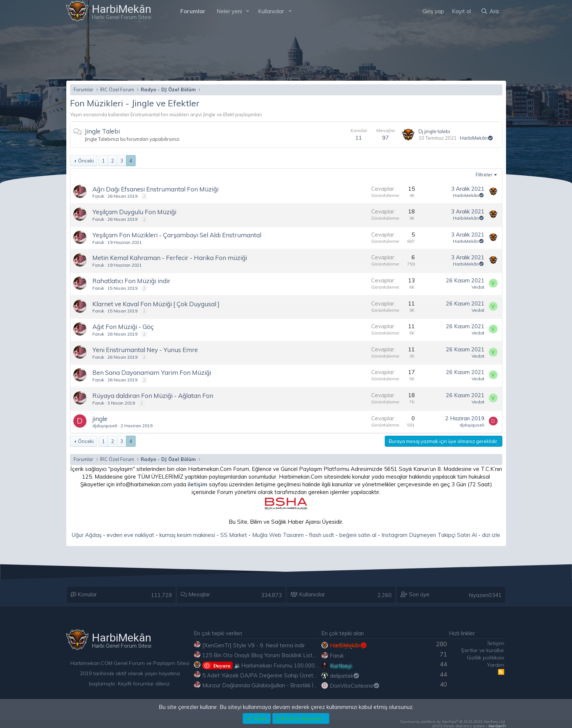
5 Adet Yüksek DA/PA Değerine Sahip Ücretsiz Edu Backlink (278, 675)
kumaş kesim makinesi (187, 535)
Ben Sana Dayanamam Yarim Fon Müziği (152, 372)
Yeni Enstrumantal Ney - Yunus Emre (145, 350)
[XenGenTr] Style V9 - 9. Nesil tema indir (254, 645)
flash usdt (322, 535)
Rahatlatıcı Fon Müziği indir (131, 281)
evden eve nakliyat (130, 535)
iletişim (198, 484)
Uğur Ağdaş (87, 535)
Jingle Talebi (102, 131)
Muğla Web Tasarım (278, 535)
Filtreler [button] (484, 175)
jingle (100, 419)
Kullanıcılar (271, 11)
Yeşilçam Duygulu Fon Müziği (134, 212)
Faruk (98, 196)
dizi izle (491, 535)
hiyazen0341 (485, 595)
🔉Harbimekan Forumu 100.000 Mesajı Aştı (273, 665)
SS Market (234, 535)
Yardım (496, 665)
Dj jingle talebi (434, 131)
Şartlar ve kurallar (483, 650)
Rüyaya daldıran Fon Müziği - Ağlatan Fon (153, 396)
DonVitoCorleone (355, 686)
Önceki (86, 161)
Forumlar (193, 11)
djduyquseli (105, 426)
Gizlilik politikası (486, 658)
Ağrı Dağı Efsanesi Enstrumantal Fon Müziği (155, 189)
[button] (247, 11)
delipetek (345, 676)
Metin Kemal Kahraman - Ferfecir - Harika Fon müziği (170, 258)
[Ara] (490, 11)
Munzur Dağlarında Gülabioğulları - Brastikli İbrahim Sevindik (278, 685)
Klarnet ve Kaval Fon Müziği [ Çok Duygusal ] (156, 304)
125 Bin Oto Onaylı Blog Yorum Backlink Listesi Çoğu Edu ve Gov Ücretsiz (295, 655)
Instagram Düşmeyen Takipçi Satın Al (429, 535)
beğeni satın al (358, 535)
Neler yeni (229, 11)
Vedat (478, 287)
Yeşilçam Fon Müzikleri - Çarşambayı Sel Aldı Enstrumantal (177, 235)
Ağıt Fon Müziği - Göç (123, 327)
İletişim (496, 643)
